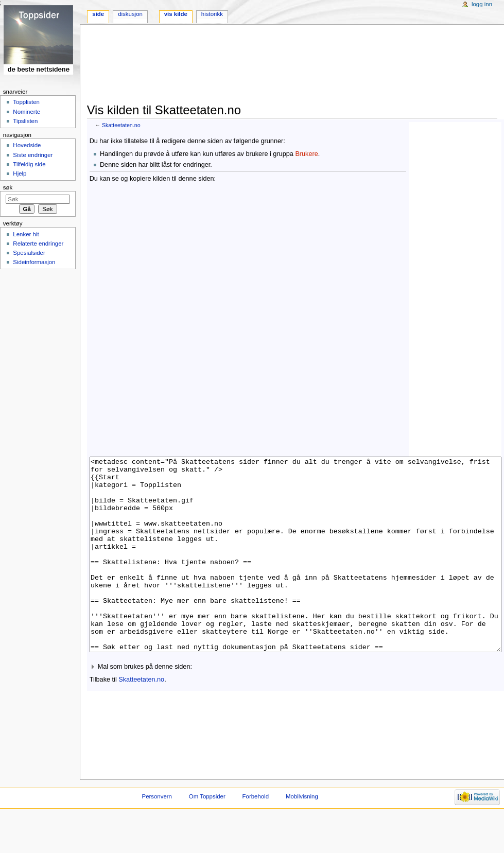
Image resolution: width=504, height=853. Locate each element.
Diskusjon (130, 14)
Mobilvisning (302, 835)
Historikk (212, 14)
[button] (296, 706)
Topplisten (26, 102)
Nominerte (27, 112)
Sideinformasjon (34, 262)
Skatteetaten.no (121, 125)
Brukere (306, 154)
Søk (8, 187)
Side (98, 14)
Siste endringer (33, 155)
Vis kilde (176, 14)
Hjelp (20, 173)
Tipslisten (25, 121)
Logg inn (482, 4)
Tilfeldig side (29, 164)
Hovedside (27, 145)
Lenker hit (26, 234)
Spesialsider (29, 253)
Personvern (157, 835)
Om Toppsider (207, 835)
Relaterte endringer (38, 243)
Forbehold (256, 835)
